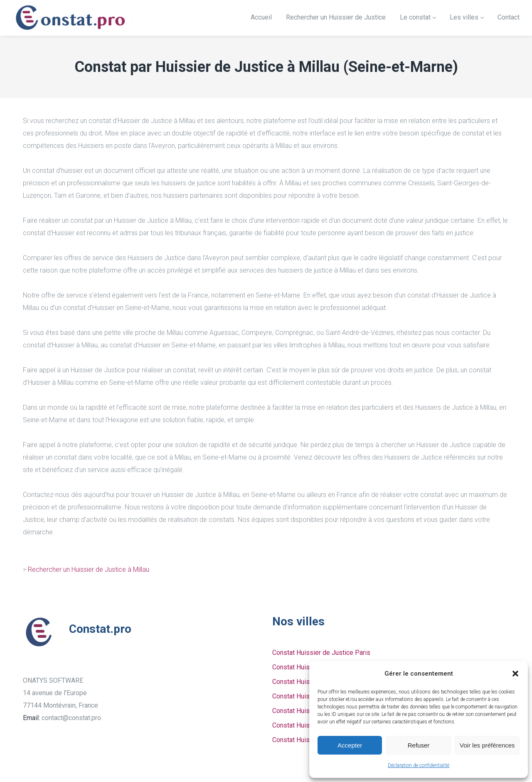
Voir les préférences (487, 745)
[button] (515, 674)
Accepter (350, 745)
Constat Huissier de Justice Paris (321, 653)
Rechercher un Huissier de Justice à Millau (89, 569)
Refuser (419, 745)
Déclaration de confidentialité (419, 765)
